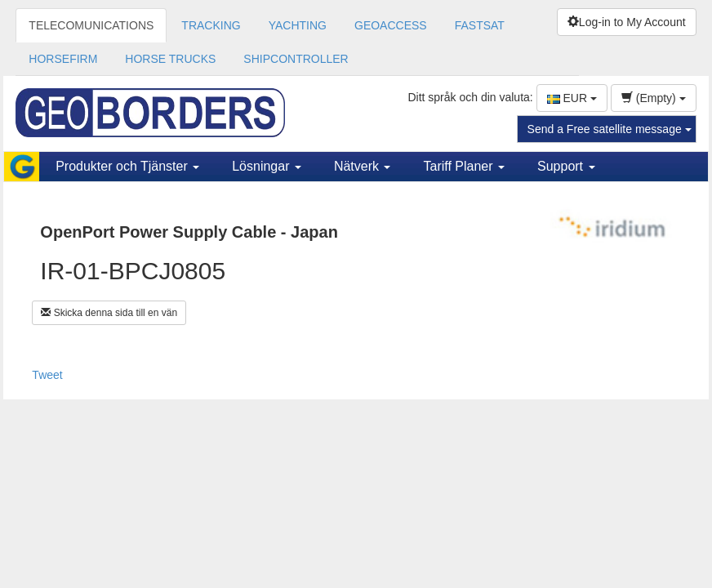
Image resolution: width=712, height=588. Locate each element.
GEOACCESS (391, 25)
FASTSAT (480, 25)
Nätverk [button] (363, 166)
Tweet (47, 375)
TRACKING (211, 25)
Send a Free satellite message (610, 129)
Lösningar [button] (267, 166)
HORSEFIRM (63, 59)
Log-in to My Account (627, 22)
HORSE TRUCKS (170, 59)
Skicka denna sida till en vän (109, 313)
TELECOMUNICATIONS (91, 25)
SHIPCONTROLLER (296, 59)
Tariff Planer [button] (464, 166)
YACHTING (298, 25)
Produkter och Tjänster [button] (127, 166)
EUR (572, 98)
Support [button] (566, 166)
